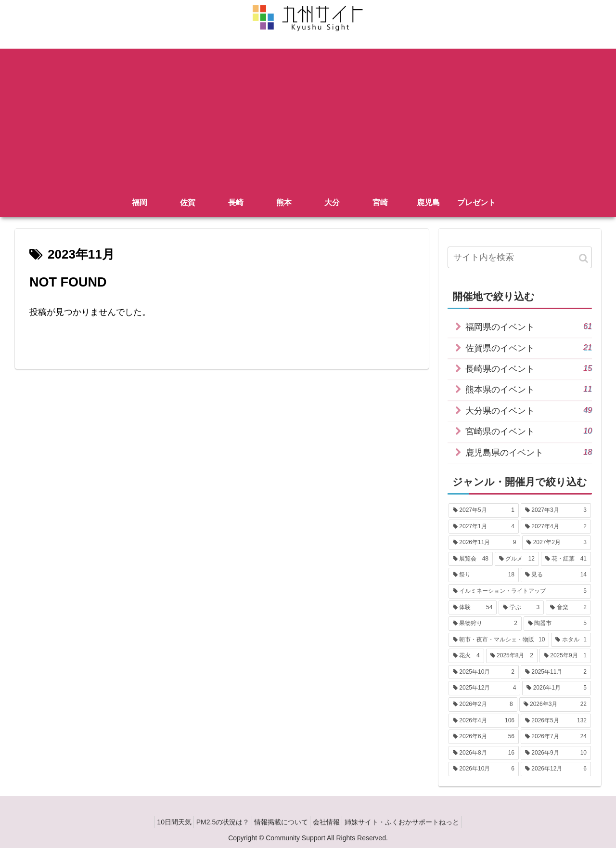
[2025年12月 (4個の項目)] (484, 688)
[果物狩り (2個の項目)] (485, 624)
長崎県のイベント (529, 368)
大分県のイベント (529, 410)
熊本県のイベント (529, 389)
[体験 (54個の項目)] (473, 608)
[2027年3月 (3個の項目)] (556, 510)
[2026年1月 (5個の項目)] (557, 688)
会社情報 (332, 822)
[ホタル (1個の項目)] (571, 640)
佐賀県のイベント (529, 347)
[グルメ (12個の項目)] (517, 559)
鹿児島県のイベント (529, 452)
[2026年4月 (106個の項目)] (484, 721)
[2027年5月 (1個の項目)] (484, 510)
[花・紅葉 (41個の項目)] (566, 559)
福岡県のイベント (529, 326)
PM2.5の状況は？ (218, 822)
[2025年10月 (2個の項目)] (484, 672)
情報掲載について (281, 822)
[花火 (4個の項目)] (466, 656)
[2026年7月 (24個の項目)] (556, 737)
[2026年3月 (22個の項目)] (555, 704)
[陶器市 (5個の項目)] (557, 624)
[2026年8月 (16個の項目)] (484, 753)
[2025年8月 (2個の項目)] (512, 656)
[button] (584, 258)
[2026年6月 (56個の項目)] (484, 737)
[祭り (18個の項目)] (484, 575)
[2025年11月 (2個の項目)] (556, 672)
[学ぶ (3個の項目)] (521, 608)
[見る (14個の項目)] (556, 575)
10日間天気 (164, 822)
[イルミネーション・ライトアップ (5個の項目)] (520, 591)
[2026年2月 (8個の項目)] (483, 704)
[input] (520, 257)
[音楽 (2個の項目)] (568, 608)
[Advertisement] (308, 116)
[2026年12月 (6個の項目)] (556, 769)
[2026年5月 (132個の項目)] (556, 721)
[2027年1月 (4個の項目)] (484, 527)
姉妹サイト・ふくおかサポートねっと (412, 822)
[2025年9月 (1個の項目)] (565, 656)
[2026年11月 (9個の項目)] (484, 543)
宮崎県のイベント (529, 431)
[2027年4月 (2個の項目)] (556, 527)
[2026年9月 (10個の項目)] (556, 753)
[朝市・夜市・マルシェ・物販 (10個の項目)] (499, 640)
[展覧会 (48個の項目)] (471, 559)
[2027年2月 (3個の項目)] (557, 543)
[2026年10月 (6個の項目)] (484, 769)
